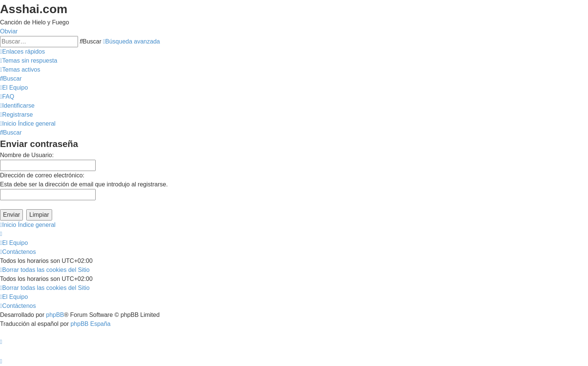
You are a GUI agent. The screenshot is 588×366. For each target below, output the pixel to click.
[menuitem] (29, 61)
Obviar (9, 31)
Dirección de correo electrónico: (42, 175)
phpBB (55, 315)
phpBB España (91, 324)
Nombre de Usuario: (27, 155)
